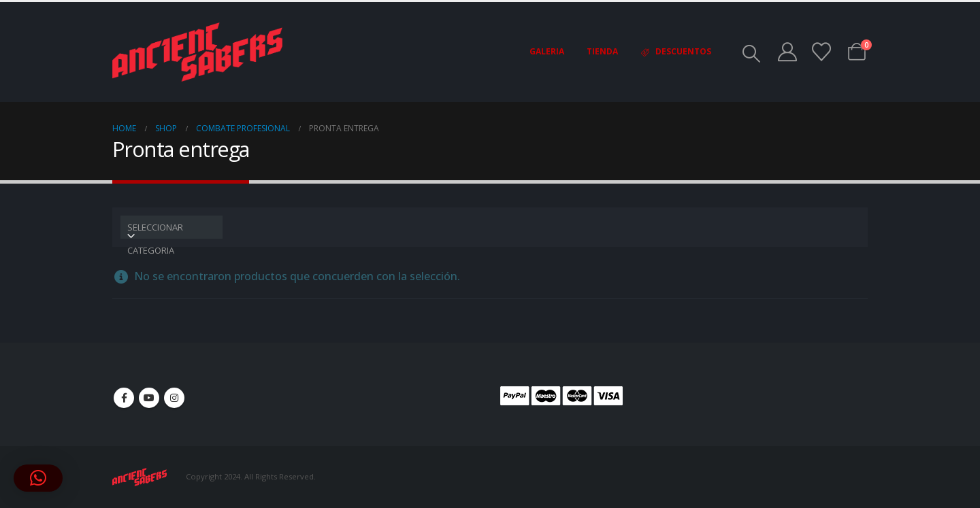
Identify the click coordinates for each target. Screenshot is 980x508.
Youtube (149, 398)
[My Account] (788, 52)
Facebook (124, 398)
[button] (752, 54)
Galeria (547, 51)
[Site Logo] (197, 52)
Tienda (602, 51)
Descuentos (676, 52)
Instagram (174, 398)
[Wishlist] (821, 52)
